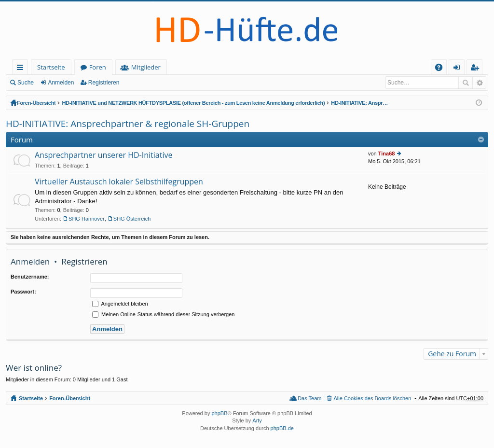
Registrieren (104, 83)
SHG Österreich (132, 219)
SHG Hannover (87, 219)
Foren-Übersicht (36, 103)
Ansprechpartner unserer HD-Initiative (103, 155)
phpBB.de (282, 428)
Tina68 (387, 154)
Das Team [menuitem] (309, 398)
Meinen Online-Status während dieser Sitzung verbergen (163, 314)
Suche (26, 83)
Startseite (51, 67)
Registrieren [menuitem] (477, 69)
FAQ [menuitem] (442, 69)
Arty (257, 420)
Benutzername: (30, 277)
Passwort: (23, 292)
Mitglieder (146, 67)
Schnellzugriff (22, 69)
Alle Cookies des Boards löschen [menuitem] (373, 398)
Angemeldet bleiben (120, 304)
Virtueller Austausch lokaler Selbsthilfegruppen (119, 182)
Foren (98, 67)
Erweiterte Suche (479, 83)
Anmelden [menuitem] (459, 69)
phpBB (219, 413)
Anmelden (61, 83)
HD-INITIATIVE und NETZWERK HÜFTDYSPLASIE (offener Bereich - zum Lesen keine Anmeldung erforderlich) (193, 103)
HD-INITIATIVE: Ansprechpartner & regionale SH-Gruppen (360, 103)
